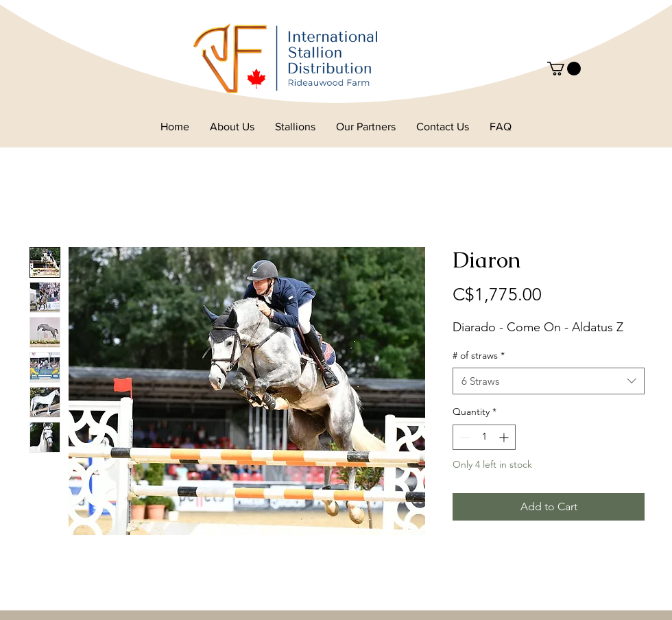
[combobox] (549, 381)
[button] (564, 69)
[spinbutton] (484, 437)
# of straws (479, 355)
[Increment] (505, 437)
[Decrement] (463, 437)
